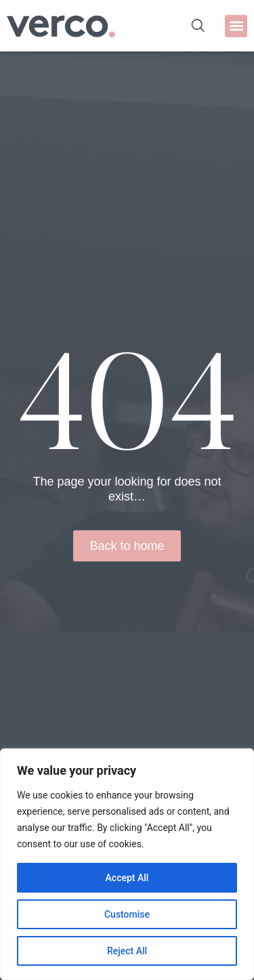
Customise (127, 914)
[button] (236, 26)
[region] (127, 864)
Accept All (127, 878)
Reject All (127, 951)
